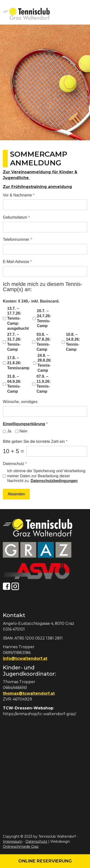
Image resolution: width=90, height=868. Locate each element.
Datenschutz (15, 464)
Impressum (13, 841)
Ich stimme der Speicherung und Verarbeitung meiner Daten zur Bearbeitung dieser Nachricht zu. (46, 476)
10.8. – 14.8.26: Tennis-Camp (73, 342)
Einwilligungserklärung (24, 424)
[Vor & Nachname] (45, 205)
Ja (9, 431)
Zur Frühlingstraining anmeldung (37, 187)
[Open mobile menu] (82, 14)
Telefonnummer (17, 239)
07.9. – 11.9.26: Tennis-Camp (44, 384)
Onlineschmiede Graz (21, 847)
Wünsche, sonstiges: (21, 402)
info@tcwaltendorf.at (25, 658)
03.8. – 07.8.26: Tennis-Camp (44, 342)
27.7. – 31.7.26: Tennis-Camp (14, 342)
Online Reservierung (45, 861)
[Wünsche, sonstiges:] (45, 411)
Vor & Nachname (19, 195)
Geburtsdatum (16, 217)
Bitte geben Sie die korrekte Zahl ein (35, 441)
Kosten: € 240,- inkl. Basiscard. (31, 301)
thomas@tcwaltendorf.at (29, 693)
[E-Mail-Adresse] (45, 271)
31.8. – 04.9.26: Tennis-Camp (14, 384)
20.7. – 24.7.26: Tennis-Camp (44, 318)
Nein (23, 431)
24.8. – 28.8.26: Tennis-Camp (45, 363)
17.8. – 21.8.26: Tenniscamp (18, 363)
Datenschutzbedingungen (54, 481)
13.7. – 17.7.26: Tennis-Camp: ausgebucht (18, 318)
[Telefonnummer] (45, 249)
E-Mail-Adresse (17, 262)
